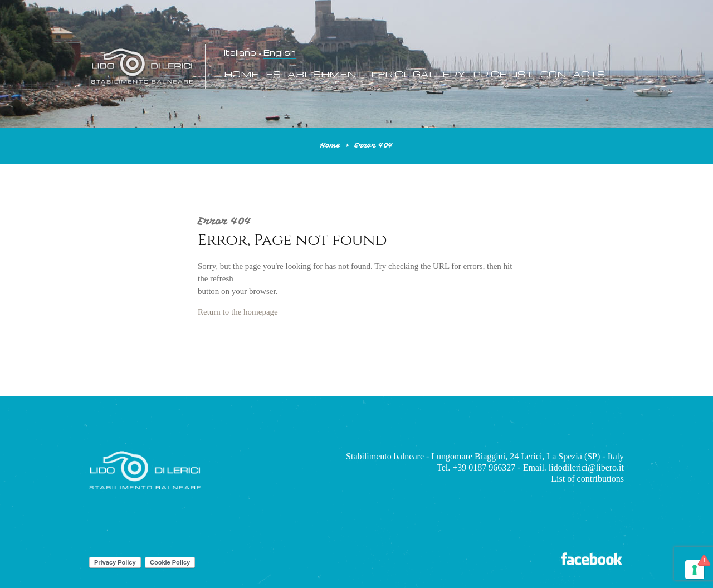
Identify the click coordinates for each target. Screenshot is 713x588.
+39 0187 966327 (484, 467)
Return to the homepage (238, 312)
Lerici (388, 74)
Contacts (573, 74)
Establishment (315, 74)
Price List (503, 74)
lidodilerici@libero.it (586, 467)
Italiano (240, 53)
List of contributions (587, 479)
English (280, 53)
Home (241, 74)
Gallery (439, 74)
